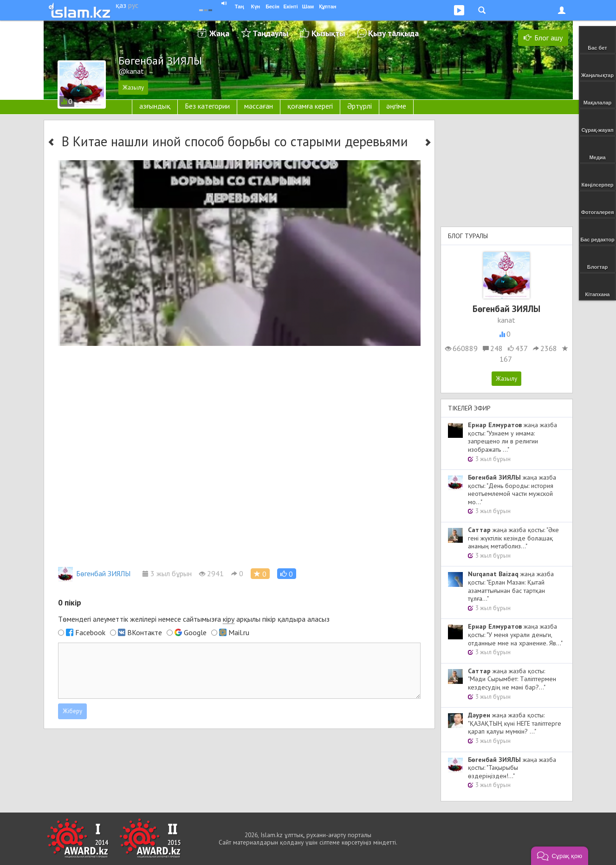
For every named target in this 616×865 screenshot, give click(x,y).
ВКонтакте (145, 632)
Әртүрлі (360, 106)
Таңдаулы (270, 33)
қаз (121, 5)
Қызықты (328, 33)
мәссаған (259, 106)
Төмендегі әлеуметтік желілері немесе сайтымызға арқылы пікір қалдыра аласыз (194, 619)
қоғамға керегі (310, 106)
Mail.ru (239, 632)
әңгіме (396, 106)
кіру (229, 619)
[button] (287, 574)
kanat (506, 320)
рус (133, 5)
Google (195, 632)
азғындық (155, 106)
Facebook (90, 632)
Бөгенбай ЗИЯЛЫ (94, 573)
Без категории (207, 106)
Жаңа (219, 33)
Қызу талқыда (393, 33)
